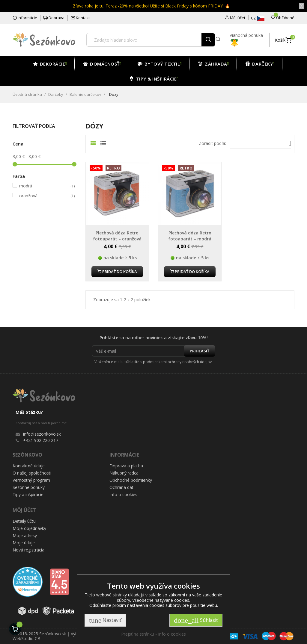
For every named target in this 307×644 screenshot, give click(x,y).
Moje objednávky (29, 528)
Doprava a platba (126, 466)
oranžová (44, 196)
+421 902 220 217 (41, 440)
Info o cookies (123, 494)
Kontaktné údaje (29, 466)
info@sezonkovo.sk (42, 434)
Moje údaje (24, 543)
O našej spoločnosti (32, 473)
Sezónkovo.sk (53, 634)
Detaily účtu (24, 521)
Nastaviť (105, 620)
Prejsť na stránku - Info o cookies (153, 634)
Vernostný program (31, 480)
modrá (44, 186)
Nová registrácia (28, 550)
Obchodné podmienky (131, 480)
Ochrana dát (121, 487)
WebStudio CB (27, 638)
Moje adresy (25, 535)
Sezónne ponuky (29, 487)
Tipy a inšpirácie (28, 494)
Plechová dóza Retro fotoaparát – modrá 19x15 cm (190, 239)
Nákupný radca (124, 473)
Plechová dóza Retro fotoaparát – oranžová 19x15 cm (117, 239)
